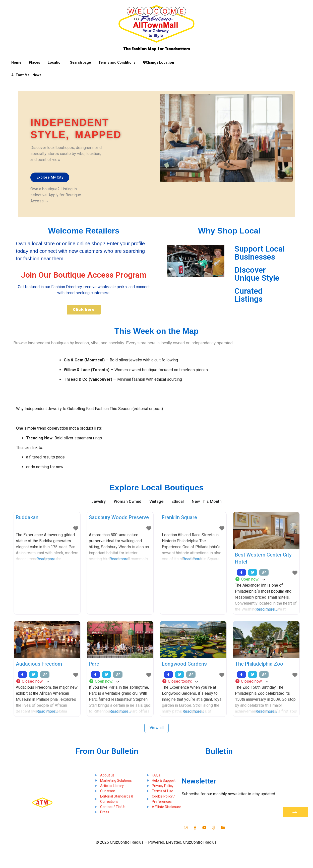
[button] (266, 579)
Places (35, 62)
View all (157, 728)
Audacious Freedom (39, 664)
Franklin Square (179, 517)
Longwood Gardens (184, 664)
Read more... (47, 559)
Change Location (159, 62)
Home (16, 62)
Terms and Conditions (117, 62)
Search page (80, 62)
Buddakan (27, 517)
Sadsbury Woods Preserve (119, 517)
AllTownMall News (26, 75)
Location (55, 62)
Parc (94, 664)
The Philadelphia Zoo (259, 664)
